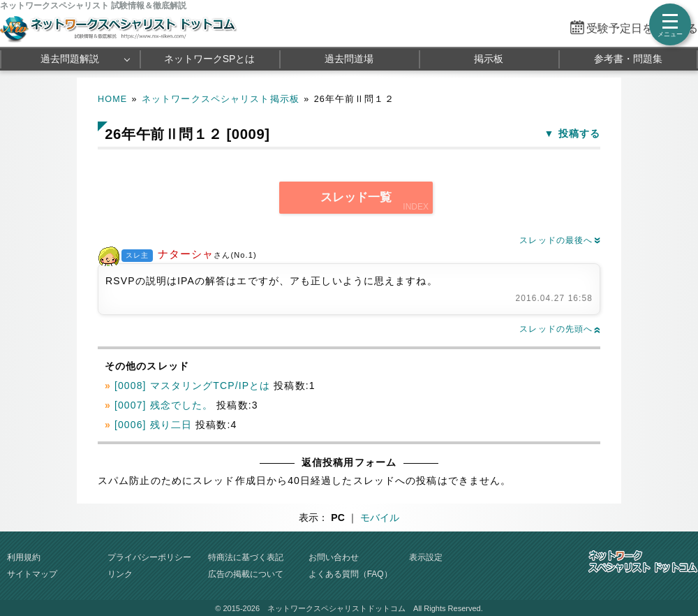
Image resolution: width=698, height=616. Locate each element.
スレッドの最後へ (560, 240)
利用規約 (24, 557)
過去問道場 (349, 59)
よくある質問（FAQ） (350, 574)
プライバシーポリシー (149, 557)
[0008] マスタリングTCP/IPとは (192, 386)
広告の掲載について (246, 574)
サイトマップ (32, 574)
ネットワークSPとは (210, 59)
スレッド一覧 (356, 197)
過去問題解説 (70, 59)
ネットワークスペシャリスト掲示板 (221, 99)
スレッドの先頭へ (560, 329)
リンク (120, 574)
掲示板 (489, 59)
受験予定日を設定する (642, 28)
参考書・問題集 (628, 59)
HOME (112, 99)
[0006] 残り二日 (153, 425)
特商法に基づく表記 (246, 557)
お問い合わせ (334, 557)
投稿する (579, 133)
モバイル (380, 518)
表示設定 (426, 557)
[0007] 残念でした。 (164, 405)
